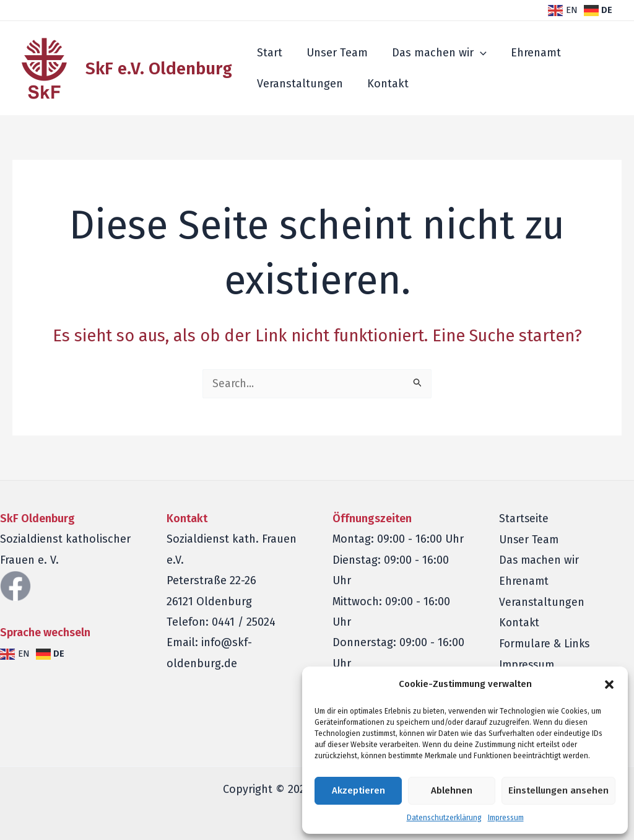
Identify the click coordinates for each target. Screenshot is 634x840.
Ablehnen (452, 790)
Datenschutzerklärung (444, 818)
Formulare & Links (545, 644)
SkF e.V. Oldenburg (159, 68)
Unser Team (334, 53)
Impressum (506, 818)
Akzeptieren (358, 790)
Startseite (524, 519)
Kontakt (385, 84)
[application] (475, 53)
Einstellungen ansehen (558, 790)
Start (268, 53)
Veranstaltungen (299, 84)
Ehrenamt (529, 53)
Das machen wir (434, 53)
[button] (609, 685)
